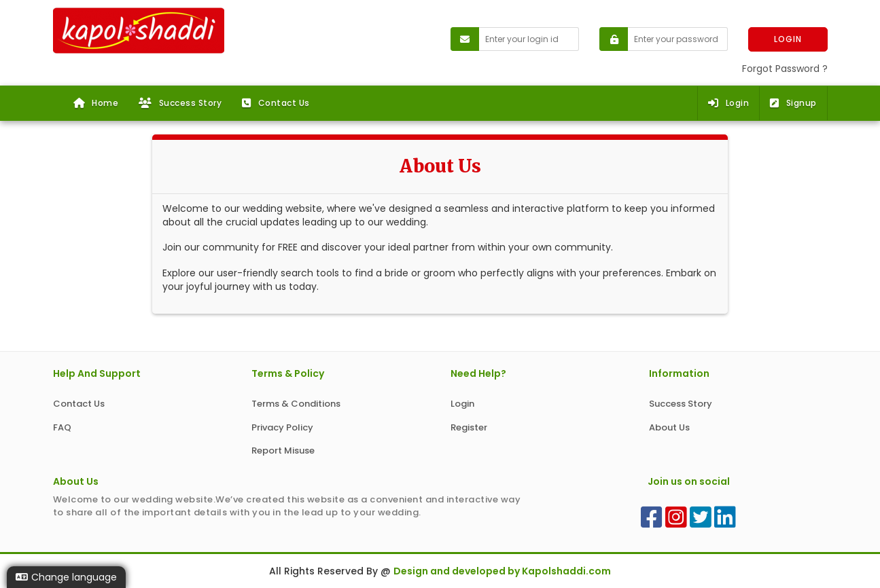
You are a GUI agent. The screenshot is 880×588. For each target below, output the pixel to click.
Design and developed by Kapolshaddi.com (502, 571)
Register (469, 427)
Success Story (180, 103)
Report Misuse (283, 451)
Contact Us (276, 103)
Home (96, 103)
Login (728, 103)
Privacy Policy (282, 427)
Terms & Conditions (296, 404)
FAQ (62, 427)
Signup (793, 103)
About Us (669, 427)
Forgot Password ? (785, 69)
